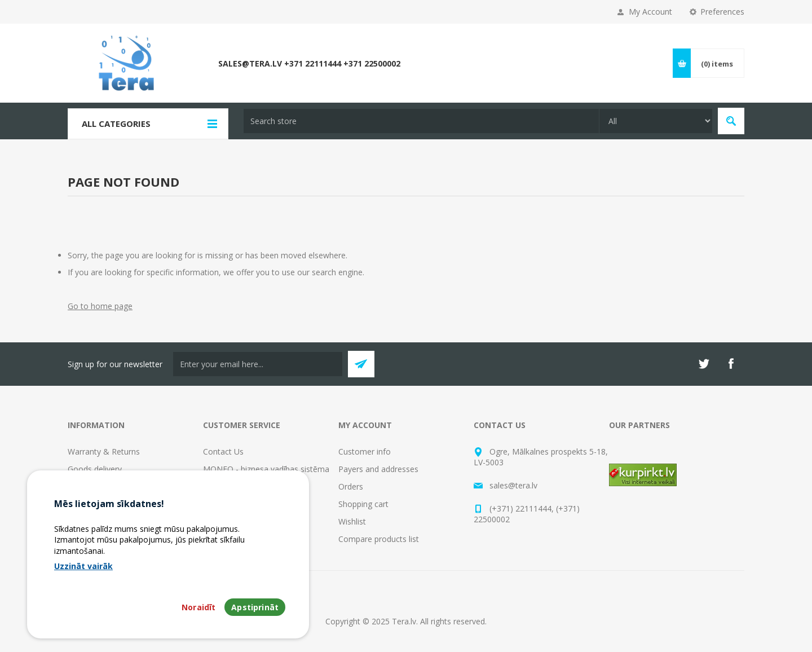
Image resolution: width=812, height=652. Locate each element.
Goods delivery (95, 469)
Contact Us (223, 451)
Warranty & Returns (104, 451)
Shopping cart (363, 504)
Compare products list (379, 539)
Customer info (365, 451)
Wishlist (352, 521)
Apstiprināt (255, 607)
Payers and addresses (378, 469)
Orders (351, 486)
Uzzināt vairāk (83, 566)
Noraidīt (198, 607)
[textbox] (421, 121)
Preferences (722, 12)
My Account (650, 12)
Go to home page (100, 306)
